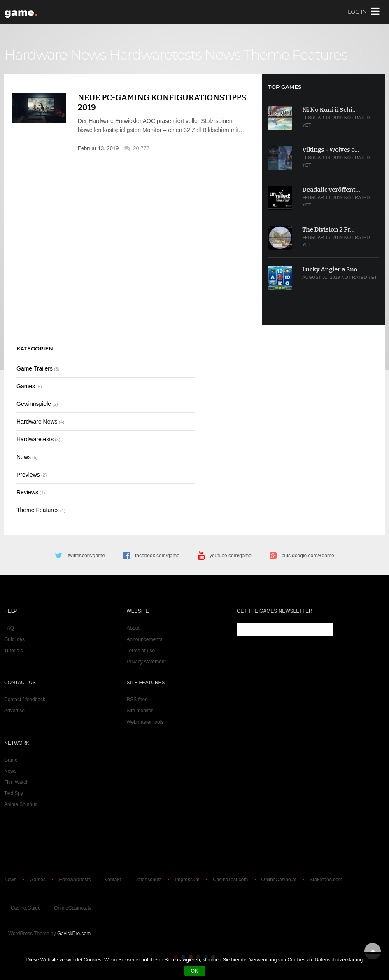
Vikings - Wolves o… (331, 150)
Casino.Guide (26, 908)
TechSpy (14, 793)
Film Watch (16, 782)
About (133, 628)
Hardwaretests (155, 55)
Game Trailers (35, 368)
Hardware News (55, 55)
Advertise (14, 711)
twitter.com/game (86, 556)
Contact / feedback (25, 700)
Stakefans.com (326, 880)
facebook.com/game (157, 556)
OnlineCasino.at (279, 880)
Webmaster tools (145, 722)
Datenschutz (148, 880)
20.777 (141, 148)
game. (22, 12)
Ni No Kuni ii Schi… (329, 110)
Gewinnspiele (34, 404)
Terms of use (141, 651)
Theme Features (295, 55)
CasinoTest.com (230, 880)
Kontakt (113, 880)
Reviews (27, 492)
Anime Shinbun (21, 804)
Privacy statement (146, 662)
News (222, 55)
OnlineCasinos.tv (73, 908)
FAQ (9, 628)
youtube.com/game (231, 556)
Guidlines (14, 639)
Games (26, 386)
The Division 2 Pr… (328, 229)
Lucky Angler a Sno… (332, 269)
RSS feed (137, 700)
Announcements (145, 639)
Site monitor (140, 711)
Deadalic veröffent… (331, 190)
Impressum (187, 880)
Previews (28, 475)
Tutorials (14, 651)
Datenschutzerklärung (339, 960)
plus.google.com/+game (308, 556)
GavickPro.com (74, 934)
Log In (357, 12)
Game (11, 760)
